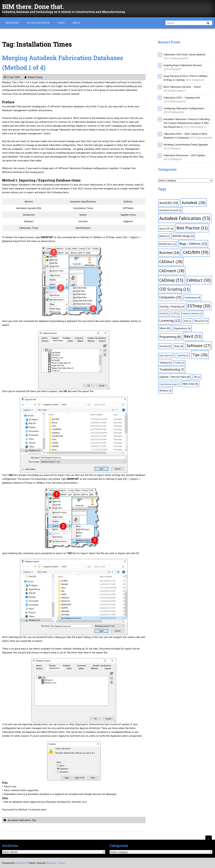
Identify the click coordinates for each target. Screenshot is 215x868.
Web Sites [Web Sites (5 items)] (190, 384)
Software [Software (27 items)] (199, 346)
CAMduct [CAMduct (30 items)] (199, 280)
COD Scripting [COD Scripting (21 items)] (174, 289)
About (76, 23)
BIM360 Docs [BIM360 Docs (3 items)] (168, 244)
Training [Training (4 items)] (165, 362)
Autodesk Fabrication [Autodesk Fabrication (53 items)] (185, 218)
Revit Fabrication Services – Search (182, 87)
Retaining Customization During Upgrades (186, 144)
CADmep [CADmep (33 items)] (171, 280)
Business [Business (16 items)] (169, 253)
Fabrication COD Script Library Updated (184, 54)
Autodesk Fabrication (19, 820)
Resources (12, 23)
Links (61, 23)
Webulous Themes (56, 863)
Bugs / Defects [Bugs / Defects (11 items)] (193, 244)
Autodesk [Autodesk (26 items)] (194, 202)
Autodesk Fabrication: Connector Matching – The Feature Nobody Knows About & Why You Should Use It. (187, 123)
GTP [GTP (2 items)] (176, 313)
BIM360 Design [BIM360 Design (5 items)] (183, 236)
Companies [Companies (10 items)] (170, 297)
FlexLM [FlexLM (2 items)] (164, 313)
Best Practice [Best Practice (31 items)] (192, 228)
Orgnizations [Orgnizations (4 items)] (182, 328)
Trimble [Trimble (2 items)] (179, 363)
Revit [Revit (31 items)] (193, 336)
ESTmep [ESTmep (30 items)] (199, 306)
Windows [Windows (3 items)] (165, 391)
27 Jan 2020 (12, 77)
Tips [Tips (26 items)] (200, 355)
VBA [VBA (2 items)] (197, 377)
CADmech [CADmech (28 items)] (172, 271)
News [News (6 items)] (165, 328)
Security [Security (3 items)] (165, 346)
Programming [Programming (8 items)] (170, 337)
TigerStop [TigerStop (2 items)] (183, 355)
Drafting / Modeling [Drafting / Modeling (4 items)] (172, 306)
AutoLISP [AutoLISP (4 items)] (166, 228)
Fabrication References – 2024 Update (184, 155)
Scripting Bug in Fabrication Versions (183, 65)
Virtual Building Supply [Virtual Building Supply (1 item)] (169, 384)
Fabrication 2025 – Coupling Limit (182, 97)
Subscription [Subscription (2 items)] (166, 355)
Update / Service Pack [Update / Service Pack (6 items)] (175, 377)
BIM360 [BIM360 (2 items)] (164, 236)
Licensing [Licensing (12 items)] (170, 320)
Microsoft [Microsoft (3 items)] (201, 321)
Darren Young (33, 77)
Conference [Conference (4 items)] (192, 297)
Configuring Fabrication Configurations (184, 108)
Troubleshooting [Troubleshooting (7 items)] (172, 369)
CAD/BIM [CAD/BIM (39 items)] (196, 252)
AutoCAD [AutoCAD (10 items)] (169, 203)
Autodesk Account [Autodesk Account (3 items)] (170, 210)
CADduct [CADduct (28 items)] (171, 262)
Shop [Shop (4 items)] (179, 346)
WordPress (21, 863)
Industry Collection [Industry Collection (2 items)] (192, 313)
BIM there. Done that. (34, 6)
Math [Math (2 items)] (188, 321)
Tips (34, 820)
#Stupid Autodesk (38, 23)
